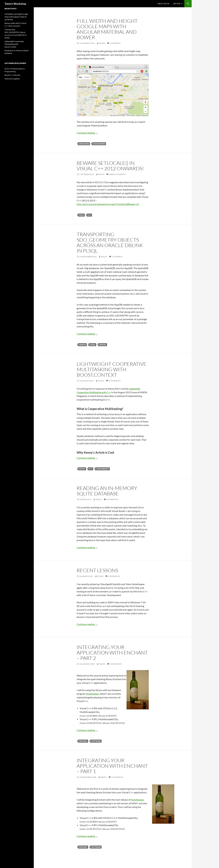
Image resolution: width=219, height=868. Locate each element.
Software (96, 741)
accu (82, 215)
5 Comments (115, 381)
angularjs (84, 144)
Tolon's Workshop (15, 4)
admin (103, 777)
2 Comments (116, 664)
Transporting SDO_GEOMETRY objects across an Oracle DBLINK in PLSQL (110, 242)
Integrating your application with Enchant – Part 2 (112, 653)
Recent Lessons (97, 570)
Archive (177, 4)
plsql (93, 345)
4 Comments (114, 576)
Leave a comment (117, 174)
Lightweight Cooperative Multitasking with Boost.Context (112, 369)
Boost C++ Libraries (12, 75)
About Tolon (163, 4)
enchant (83, 741)
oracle (83, 345)
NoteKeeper (92, 694)
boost (82, 469)
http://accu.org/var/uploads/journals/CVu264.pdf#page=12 (108, 204)
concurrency (103, 469)
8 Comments (112, 499)
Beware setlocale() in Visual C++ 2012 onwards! (110, 166)
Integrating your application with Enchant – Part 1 (112, 766)
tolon (102, 43)
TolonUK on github (12, 79)
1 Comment (115, 43)
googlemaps (99, 144)
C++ (90, 215)
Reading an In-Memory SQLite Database (107, 491)
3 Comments (117, 777)
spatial (103, 345)
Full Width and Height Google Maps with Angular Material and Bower (107, 29)
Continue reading (87, 133)
